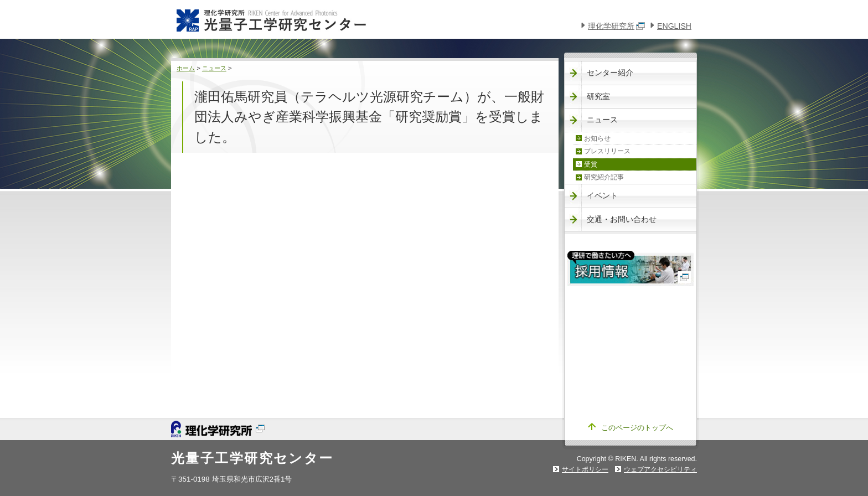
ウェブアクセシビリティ (660, 469)
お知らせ (597, 138)
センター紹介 (610, 73)
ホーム (186, 68)
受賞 (591, 164)
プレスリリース (607, 151)
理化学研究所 (616, 26)
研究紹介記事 (604, 177)
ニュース (214, 68)
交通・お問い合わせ (622, 219)
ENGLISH (674, 26)
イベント (602, 195)
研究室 (598, 96)
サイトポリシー (585, 469)
